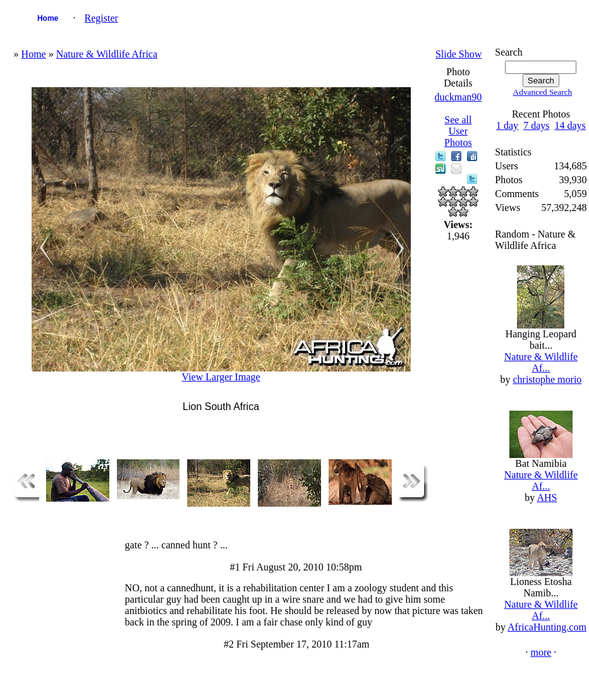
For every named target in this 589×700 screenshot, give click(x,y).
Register (101, 18)
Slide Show (458, 54)
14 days (570, 125)
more (541, 652)
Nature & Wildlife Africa (107, 54)
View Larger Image (221, 377)
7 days (536, 125)
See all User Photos (458, 131)
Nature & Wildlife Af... (541, 362)
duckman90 (458, 97)
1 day (507, 125)
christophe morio (547, 379)
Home (48, 18)
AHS (547, 498)
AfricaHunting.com (547, 627)
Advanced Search (543, 92)
